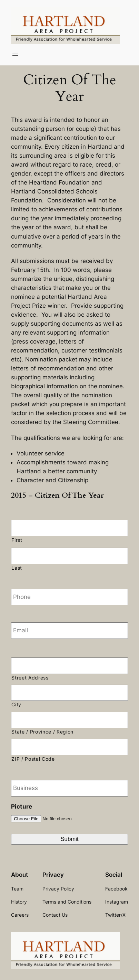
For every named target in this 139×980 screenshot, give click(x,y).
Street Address (30, 678)
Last (17, 568)
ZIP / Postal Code (33, 759)
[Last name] (69, 556)
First (17, 540)
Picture (22, 807)
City (16, 705)
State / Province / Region (42, 732)
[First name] (69, 528)
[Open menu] (15, 54)
